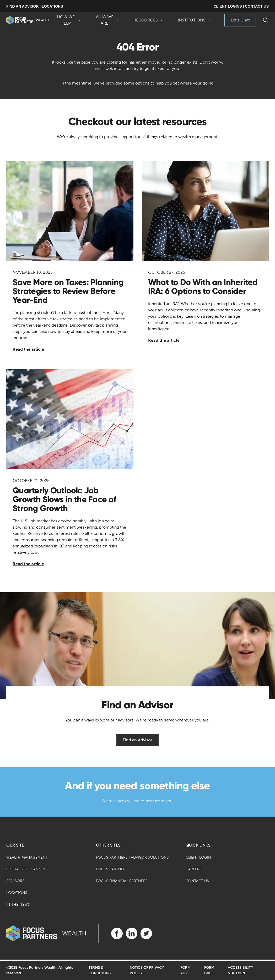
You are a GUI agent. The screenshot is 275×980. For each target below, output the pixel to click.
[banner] (27, 20)
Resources (148, 22)
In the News (18, 905)
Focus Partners (112, 869)
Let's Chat (240, 20)
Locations (17, 893)
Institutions (194, 22)
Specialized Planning (27, 869)
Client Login (198, 857)
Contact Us (197, 881)
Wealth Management (27, 857)
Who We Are (107, 20)
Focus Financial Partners (122, 881)
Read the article (28, 349)
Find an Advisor (137, 740)
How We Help (68, 20)
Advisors (15, 881)
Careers (194, 869)
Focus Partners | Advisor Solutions (132, 857)
